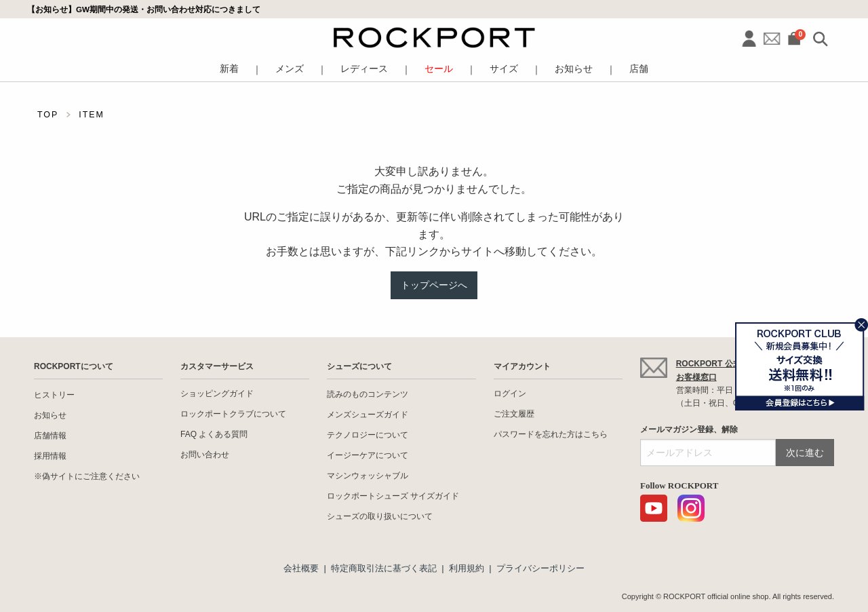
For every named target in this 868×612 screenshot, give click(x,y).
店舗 (639, 69)
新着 (229, 69)
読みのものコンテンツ (368, 394)
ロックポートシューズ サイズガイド (393, 496)
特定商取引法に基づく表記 (384, 568)
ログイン (510, 394)
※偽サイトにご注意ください (87, 476)
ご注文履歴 (514, 414)
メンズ (290, 69)
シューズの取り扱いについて (380, 516)
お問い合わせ (205, 455)
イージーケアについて (368, 455)
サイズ (504, 69)
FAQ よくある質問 (214, 434)
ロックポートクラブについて (233, 414)
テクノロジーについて (368, 435)
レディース (364, 69)
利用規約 (467, 568)
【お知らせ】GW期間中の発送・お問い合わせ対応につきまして (144, 9)
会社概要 (301, 568)
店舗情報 (50, 436)
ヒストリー (54, 395)
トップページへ (434, 285)
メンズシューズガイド (368, 415)
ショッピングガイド (217, 394)
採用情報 (50, 456)
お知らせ (574, 69)
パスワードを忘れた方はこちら (551, 434)
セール (439, 69)
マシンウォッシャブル (368, 476)
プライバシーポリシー (540, 568)
